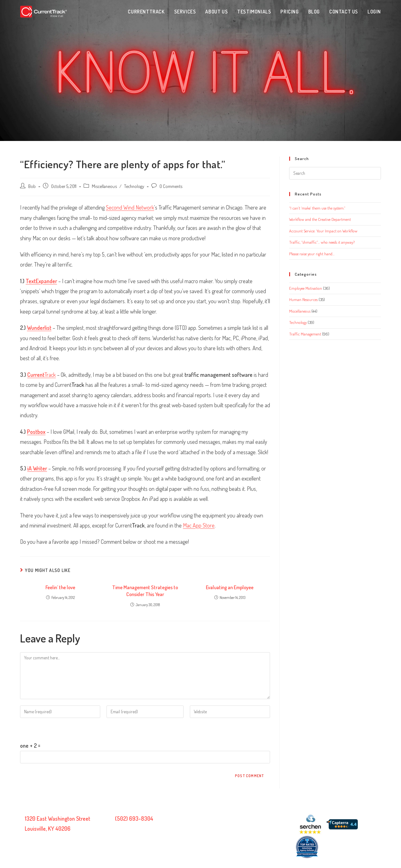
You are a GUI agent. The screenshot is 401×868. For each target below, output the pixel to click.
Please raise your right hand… (312, 254)
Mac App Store (199, 525)
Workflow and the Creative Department (320, 219)
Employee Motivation (306, 288)
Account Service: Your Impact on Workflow (323, 231)
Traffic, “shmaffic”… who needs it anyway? (322, 242)
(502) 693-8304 (134, 819)
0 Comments (171, 186)
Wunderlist (39, 328)
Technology (134, 186)
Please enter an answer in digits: (55, 729)
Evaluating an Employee (230, 587)
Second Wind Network (130, 207)
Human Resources (303, 299)
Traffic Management (305, 334)
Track (42, 375)
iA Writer (37, 468)
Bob (32, 186)
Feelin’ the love (60, 587)
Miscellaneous (104, 186)
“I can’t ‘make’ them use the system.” (317, 208)
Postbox (36, 432)
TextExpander (41, 281)
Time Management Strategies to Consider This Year (145, 591)
